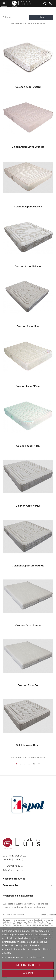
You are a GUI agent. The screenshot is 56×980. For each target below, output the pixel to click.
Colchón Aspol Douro (28, 745)
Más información (11, 958)
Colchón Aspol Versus (28, 506)
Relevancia (15, 17)
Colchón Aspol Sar (28, 686)
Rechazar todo (28, 965)
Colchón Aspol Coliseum (28, 207)
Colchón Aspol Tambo (28, 626)
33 (34, 764)
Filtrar (41, 17)
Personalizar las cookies (32, 958)
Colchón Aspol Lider (28, 327)
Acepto (28, 973)
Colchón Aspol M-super (28, 267)
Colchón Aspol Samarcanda (28, 566)
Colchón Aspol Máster (28, 386)
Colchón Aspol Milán (28, 446)
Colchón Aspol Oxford (28, 87)
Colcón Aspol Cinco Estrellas (28, 147)
